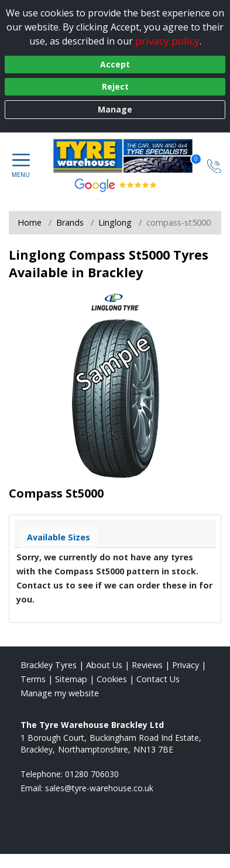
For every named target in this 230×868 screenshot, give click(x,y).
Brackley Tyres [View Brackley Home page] (49, 665)
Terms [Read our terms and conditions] (33, 679)
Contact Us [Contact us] (158, 679)
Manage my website (60, 693)
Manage (115, 109)
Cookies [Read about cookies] (112, 679)
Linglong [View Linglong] (115, 222)
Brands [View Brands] (70, 222)
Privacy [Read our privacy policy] (186, 665)
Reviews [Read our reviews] (147, 665)
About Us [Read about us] (104, 665)
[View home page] (129, 156)
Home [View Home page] (30, 222)
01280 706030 (92, 774)
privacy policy (167, 41)
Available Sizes (59, 537)
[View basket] (187, 166)
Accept (115, 64)
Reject (115, 86)
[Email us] (99, 788)
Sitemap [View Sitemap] (71, 679)
